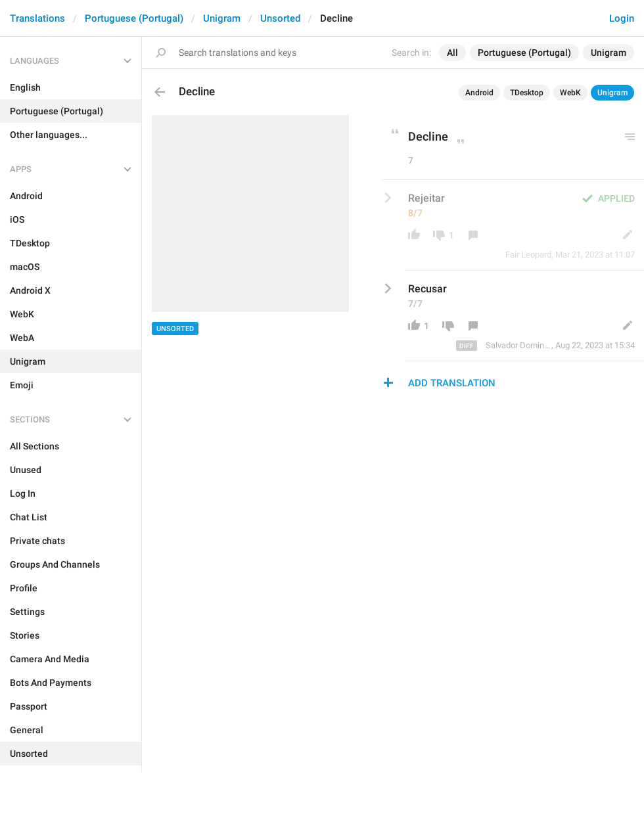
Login (622, 18)
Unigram (222, 18)
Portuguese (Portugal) (134, 18)
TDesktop (527, 93)
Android (479, 93)
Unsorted (280, 18)
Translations (37, 18)
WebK (570, 93)
